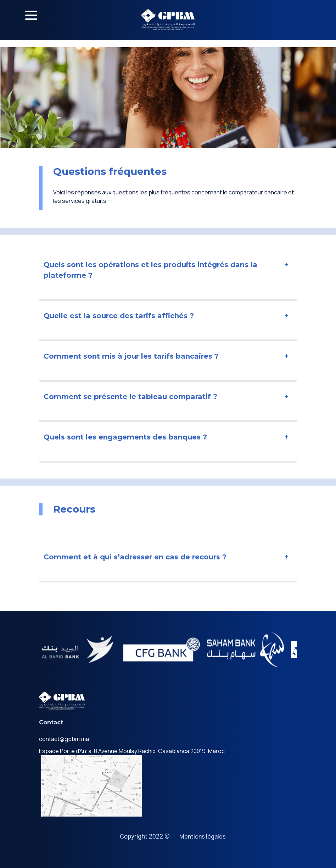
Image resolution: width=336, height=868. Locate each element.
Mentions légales (203, 836)
